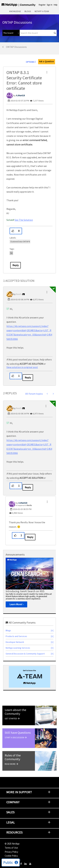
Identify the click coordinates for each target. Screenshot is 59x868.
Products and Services (16, 636)
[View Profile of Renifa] (19, 294)
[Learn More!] (16, 604)
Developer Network (15, 642)
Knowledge (15, 11)
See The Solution (24, 220)
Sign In (50, 5)
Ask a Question (47, 62)
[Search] (38, 33)
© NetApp (12, 844)
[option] (30, 583)
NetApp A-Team (42, 11)
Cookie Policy (11, 856)
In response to (24, 505)
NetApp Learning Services (18, 648)
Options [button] (30, 62)
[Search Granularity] (11, 33)
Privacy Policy (11, 852)
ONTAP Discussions (16, 47)
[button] (47, 72)
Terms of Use (11, 848)
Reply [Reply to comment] (28, 378)
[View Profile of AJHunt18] (20, 95)
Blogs (28, 11)
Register (42, 5)
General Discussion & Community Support (25, 654)
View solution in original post (22, 367)
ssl (11, 253)
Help (56, 5)
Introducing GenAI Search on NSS (25, 591)
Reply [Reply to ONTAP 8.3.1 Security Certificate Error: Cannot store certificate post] (15, 265)
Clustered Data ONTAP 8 (20, 242)
